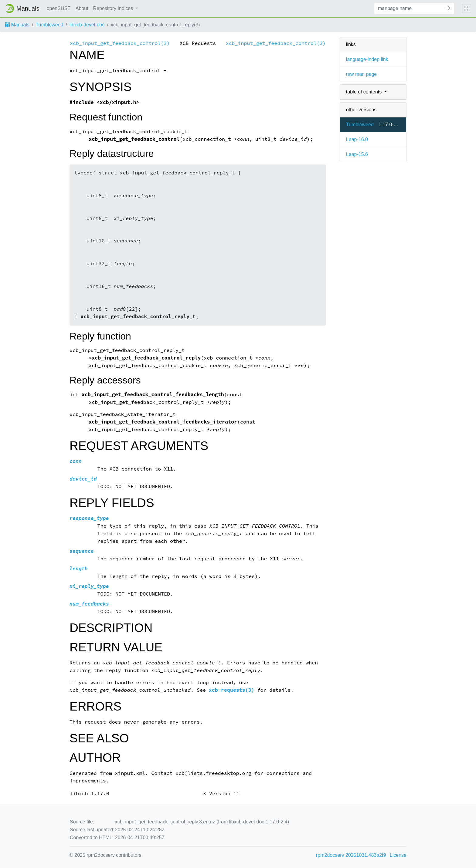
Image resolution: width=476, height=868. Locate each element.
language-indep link (367, 59)
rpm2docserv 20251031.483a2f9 (351, 855)
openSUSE (59, 8)
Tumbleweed (49, 25)
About (82, 8)
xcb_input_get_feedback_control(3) (120, 43)
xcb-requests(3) (232, 690)
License (398, 855)
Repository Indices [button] (114, 8)
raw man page (361, 74)
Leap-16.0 (357, 139)
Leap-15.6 (357, 154)
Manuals (17, 25)
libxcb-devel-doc (87, 25)
